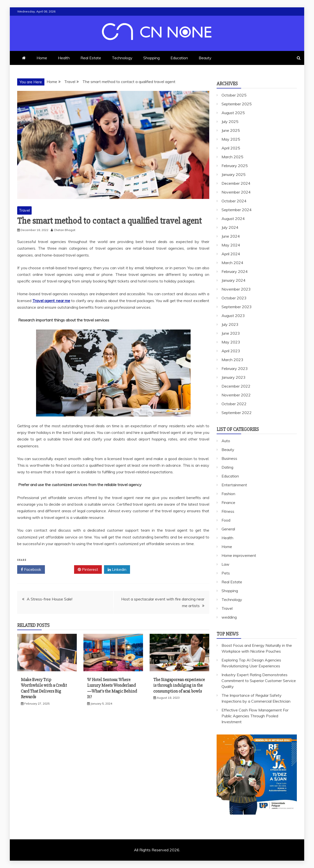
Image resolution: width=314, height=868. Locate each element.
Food (226, 520)
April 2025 (231, 148)
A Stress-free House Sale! (50, 599)
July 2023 (230, 324)
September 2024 (237, 210)
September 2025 (237, 104)
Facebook (31, 570)
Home (42, 58)
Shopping (151, 58)
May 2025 (231, 139)
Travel (24, 210)
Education (179, 58)
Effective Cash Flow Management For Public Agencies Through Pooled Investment (255, 716)
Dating (227, 467)
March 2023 (232, 360)
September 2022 (237, 413)
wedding (229, 617)
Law (225, 564)
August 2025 (233, 113)
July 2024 (230, 227)
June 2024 (231, 236)
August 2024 (233, 219)
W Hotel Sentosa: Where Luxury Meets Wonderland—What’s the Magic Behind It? (112, 688)
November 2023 (236, 289)
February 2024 (235, 271)
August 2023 (233, 316)
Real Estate (91, 58)
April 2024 (231, 254)
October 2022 (234, 404)
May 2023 (231, 342)
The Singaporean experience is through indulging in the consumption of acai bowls (179, 685)
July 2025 (230, 122)
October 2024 (234, 201)
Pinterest (88, 570)
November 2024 (236, 192)
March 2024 (232, 263)
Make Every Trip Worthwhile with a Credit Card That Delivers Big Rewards (44, 688)
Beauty (205, 58)
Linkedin (117, 570)
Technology (122, 58)
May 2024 (231, 245)
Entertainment (234, 485)
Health (64, 58)
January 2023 (234, 377)
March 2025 (232, 157)
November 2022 (236, 395)
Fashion (228, 494)
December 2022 (236, 386)
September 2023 (237, 307)
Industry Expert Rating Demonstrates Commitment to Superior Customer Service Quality (259, 681)
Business (229, 458)
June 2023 (231, 333)
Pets (226, 573)
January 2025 (234, 174)
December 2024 (236, 183)
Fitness (228, 511)
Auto (226, 441)
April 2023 (231, 351)
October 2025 (234, 95)
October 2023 (234, 298)
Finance (228, 502)
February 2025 (235, 166)
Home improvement (239, 555)
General (228, 529)
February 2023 (235, 368)
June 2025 (231, 130)
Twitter (59, 570)
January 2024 (234, 280)
